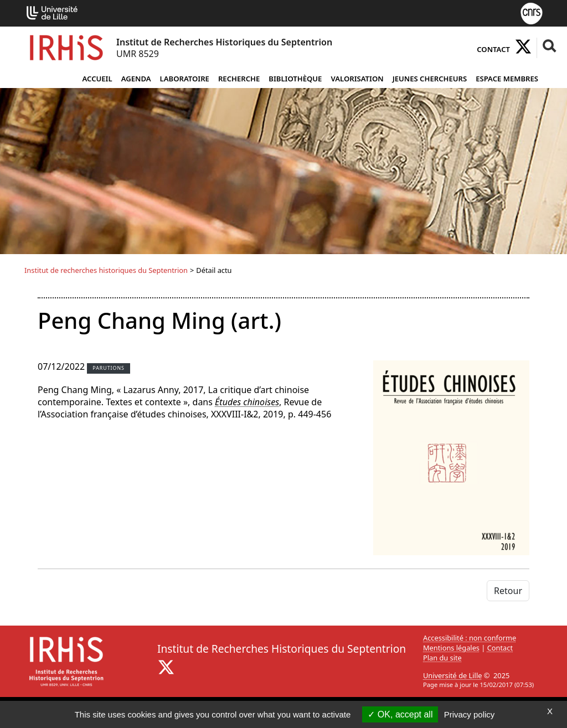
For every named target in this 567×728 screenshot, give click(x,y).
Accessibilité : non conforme (470, 638)
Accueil (97, 79)
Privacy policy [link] (470, 714)
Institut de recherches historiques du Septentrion (106, 270)
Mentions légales (451, 648)
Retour (508, 591)
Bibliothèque (295, 79)
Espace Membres (507, 79)
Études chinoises (247, 402)
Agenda (136, 79)
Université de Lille (452, 675)
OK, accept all (400, 714)
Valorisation (357, 79)
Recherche (239, 79)
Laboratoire (185, 79)
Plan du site (442, 658)
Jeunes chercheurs (430, 79)
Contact (493, 49)
